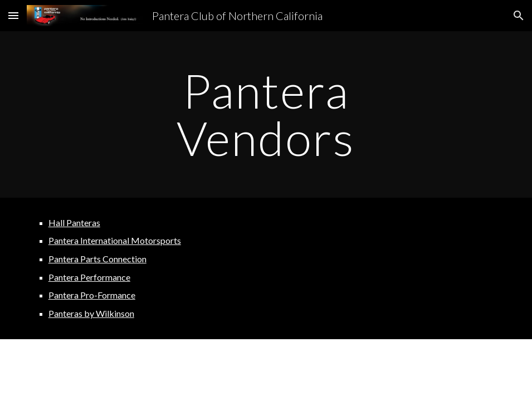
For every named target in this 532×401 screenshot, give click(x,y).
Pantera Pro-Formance (92, 295)
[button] (13, 15)
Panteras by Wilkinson (91, 313)
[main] (266, 114)
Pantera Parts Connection (97, 259)
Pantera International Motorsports (115, 240)
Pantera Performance (89, 277)
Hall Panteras (74, 222)
